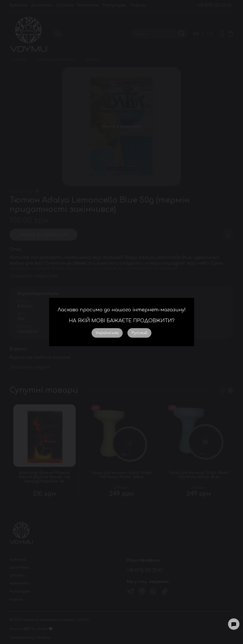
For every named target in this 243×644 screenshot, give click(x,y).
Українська (107, 333)
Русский (139, 333)
